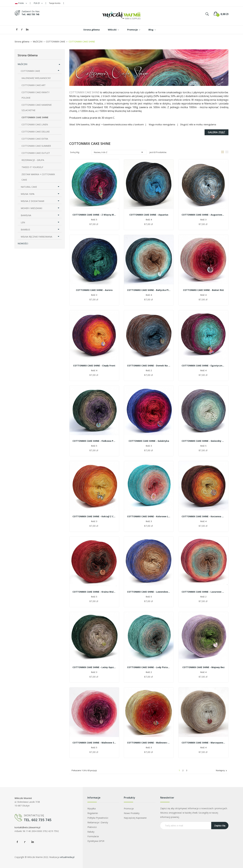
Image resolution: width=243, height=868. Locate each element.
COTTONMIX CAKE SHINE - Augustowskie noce (203, 215)
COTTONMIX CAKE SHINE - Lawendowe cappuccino (149, 592)
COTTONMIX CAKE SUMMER (36, 146)
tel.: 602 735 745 (30, 14)
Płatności (92, 827)
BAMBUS (25, 230)
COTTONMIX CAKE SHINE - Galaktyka (149, 441)
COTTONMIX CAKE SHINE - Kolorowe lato (149, 516)
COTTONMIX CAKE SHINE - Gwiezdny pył (203, 441)
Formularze (93, 836)
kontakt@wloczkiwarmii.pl (27, 827)
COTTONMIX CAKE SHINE (35, 117)
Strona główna (28, 55)
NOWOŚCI (23, 243)
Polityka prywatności (98, 818)
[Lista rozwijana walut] (38, 3)
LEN (23, 222)
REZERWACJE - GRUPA (33, 160)
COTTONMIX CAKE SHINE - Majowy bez (203, 667)
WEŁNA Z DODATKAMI (32, 201)
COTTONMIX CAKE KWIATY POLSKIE (35, 95)
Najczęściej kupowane (135, 818)
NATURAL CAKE (29, 187)
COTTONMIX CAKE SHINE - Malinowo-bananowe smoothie (149, 743)
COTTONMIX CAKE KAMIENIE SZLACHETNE (37, 108)
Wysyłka (92, 809)
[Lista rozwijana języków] (21, 3)
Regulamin (93, 813)
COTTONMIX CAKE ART (34, 85)
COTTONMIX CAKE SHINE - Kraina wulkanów (94, 592)
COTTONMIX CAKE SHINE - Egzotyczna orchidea (203, 366)
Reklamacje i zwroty (98, 822)
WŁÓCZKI (22, 64)
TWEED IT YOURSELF (32, 167)
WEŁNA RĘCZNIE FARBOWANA (36, 237)
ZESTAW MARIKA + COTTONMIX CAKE (38, 177)
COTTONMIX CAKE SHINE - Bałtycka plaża (149, 290)
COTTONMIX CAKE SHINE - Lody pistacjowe (149, 667)
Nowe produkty (132, 813)
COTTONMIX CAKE (30, 71)
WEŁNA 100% (28, 194)
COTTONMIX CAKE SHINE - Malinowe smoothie (94, 743)
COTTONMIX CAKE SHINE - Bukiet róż (203, 290)
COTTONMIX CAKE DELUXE (36, 132)
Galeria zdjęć (216, 132)
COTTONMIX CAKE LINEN (35, 124)
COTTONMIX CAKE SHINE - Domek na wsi (149, 366)
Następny (222, 771)
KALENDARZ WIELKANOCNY (36, 78)
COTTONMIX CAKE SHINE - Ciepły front (94, 366)
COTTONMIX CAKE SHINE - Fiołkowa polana (94, 441)
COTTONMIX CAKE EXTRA (35, 139)
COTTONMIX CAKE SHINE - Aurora (94, 290)
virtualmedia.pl (67, 857)
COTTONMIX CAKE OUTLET (36, 153)
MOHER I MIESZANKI (31, 208)
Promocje (129, 809)
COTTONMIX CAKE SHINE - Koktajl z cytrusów (94, 516)
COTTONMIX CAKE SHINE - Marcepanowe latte (203, 743)
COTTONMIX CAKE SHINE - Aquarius (149, 215)
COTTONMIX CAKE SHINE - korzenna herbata (203, 516)
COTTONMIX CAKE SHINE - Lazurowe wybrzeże (203, 592)
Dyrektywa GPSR (96, 841)
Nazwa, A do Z (119, 152)
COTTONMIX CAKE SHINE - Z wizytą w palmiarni (94, 215)
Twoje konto (55, 3)
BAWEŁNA (26, 215)
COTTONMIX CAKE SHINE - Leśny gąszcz (94, 667)
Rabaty (91, 832)
